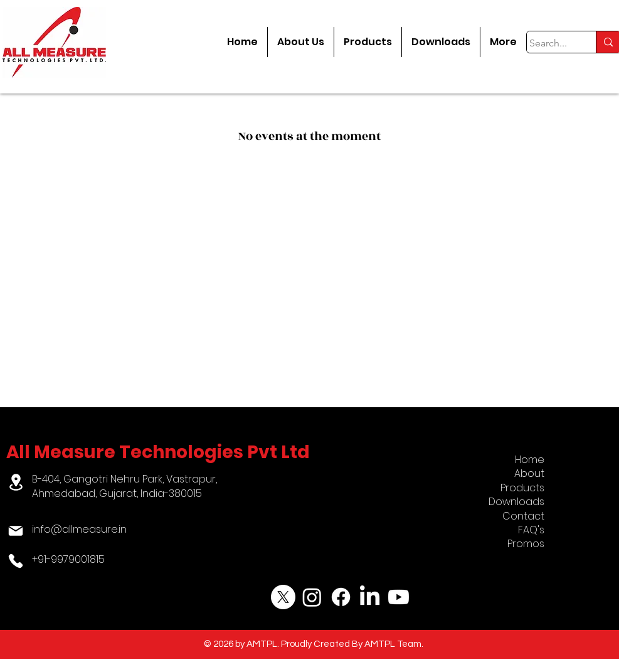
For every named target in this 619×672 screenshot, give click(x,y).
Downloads (516, 502)
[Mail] (16, 531)
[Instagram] (312, 597)
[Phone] (16, 561)
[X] (283, 597)
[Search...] (550, 43)
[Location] (16, 482)
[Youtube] (399, 597)
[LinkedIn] (370, 597)
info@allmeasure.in (79, 529)
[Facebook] (341, 597)
